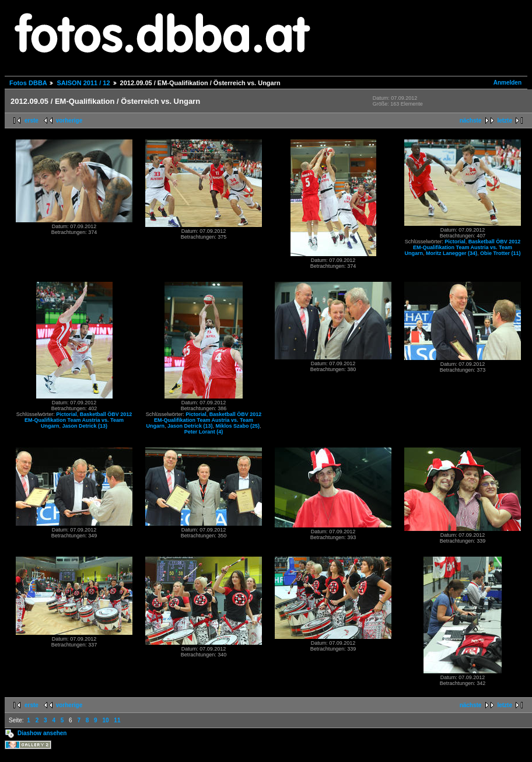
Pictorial (455, 242)
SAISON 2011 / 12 (83, 83)
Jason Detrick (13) (85, 426)
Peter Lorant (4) (204, 432)
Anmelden (508, 83)
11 (117, 720)
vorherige (69, 120)
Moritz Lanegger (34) (452, 253)
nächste (471, 120)
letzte (505, 120)
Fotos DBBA (28, 83)
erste (32, 120)
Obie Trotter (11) (501, 253)
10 (105, 720)
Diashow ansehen (42, 733)
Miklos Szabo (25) (238, 426)
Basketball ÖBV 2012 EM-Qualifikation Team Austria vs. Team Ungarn (462, 247)
